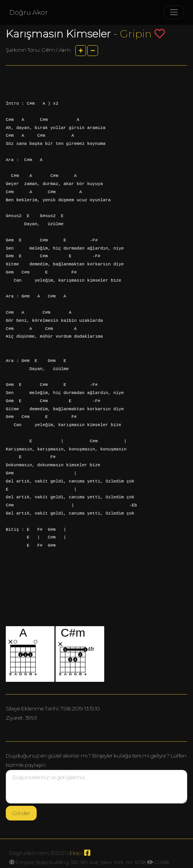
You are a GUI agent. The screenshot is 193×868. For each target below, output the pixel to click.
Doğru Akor (29, 12)
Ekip (75, 853)
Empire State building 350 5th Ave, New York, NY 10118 (81, 862)
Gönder (21, 813)
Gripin (136, 34)
